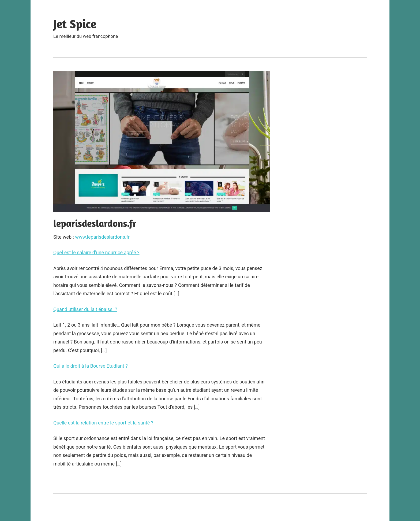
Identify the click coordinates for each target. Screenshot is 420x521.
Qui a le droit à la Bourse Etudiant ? (91, 366)
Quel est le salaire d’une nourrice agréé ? (96, 252)
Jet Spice (75, 24)
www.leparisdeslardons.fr (102, 237)
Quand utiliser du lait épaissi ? (85, 309)
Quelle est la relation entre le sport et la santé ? (103, 423)
